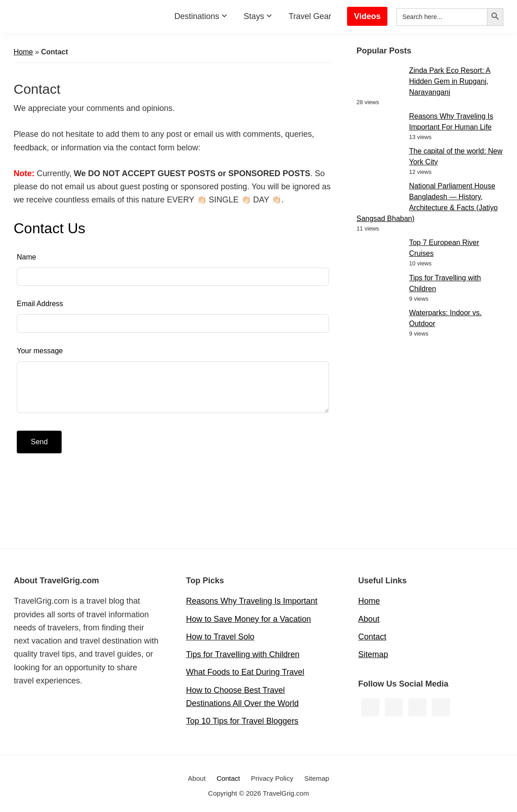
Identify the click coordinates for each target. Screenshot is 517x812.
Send (39, 442)
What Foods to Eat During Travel (245, 672)
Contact (372, 637)
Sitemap (373, 654)
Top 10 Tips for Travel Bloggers (242, 721)
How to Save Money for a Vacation (249, 619)
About (369, 619)
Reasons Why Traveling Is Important (252, 601)
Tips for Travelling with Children (243, 654)
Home (23, 52)
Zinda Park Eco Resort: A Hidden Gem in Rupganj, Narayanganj (450, 81)
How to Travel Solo (220, 637)
